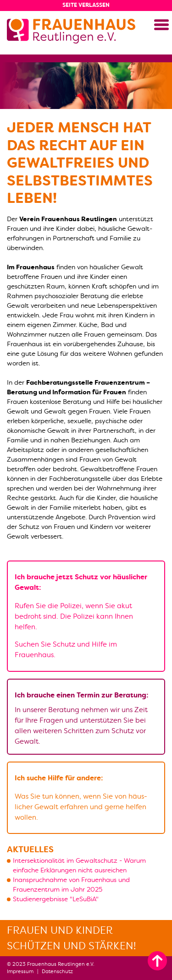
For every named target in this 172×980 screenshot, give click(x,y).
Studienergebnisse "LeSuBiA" (56, 899)
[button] (161, 25)
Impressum (20, 972)
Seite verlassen (86, 5)
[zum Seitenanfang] (157, 961)
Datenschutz (57, 972)
